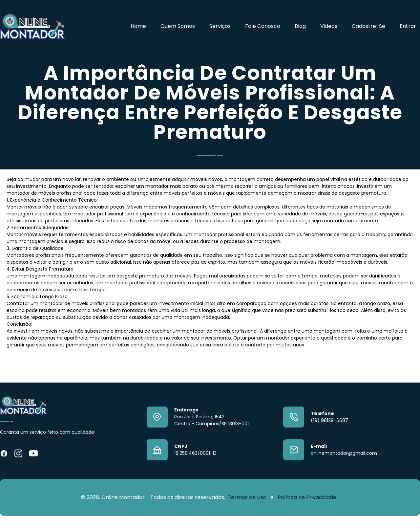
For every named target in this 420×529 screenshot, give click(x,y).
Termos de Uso (248, 497)
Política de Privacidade (307, 497)
